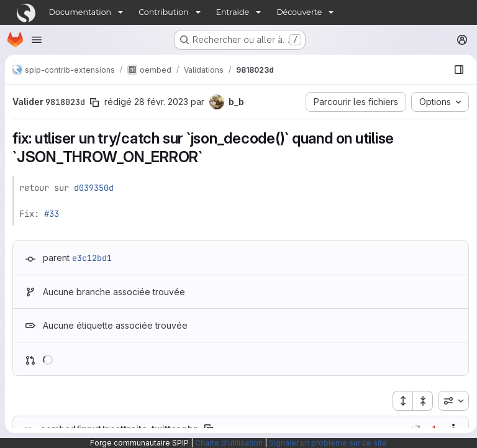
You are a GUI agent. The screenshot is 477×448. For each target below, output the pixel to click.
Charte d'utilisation (229, 443)
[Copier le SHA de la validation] (94, 103)
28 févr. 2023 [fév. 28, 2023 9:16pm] (161, 102)
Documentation (80, 12)
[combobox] (449, 401)
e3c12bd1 (92, 258)
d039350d (94, 188)
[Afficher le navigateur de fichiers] (455, 70)
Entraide (233, 12)
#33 (52, 214)
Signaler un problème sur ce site (328, 443)
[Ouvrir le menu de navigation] (37, 40)
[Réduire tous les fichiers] (419, 401)
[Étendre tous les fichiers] (398, 401)
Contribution (163, 12)
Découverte (299, 12)
